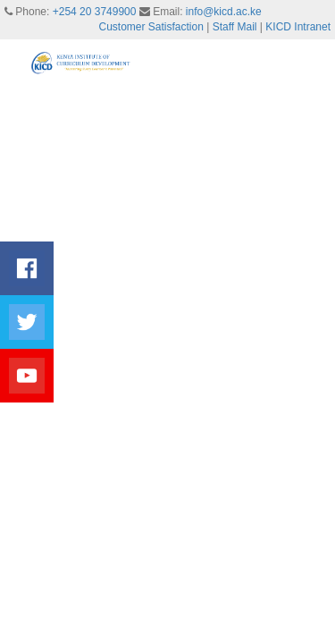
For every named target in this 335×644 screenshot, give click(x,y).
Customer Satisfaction (151, 27)
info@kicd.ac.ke (224, 12)
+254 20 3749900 (95, 12)
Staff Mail (235, 27)
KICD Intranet (298, 27)
